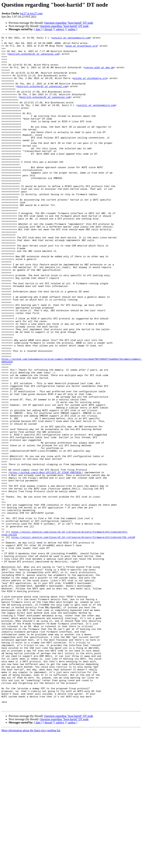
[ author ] (72, 29)
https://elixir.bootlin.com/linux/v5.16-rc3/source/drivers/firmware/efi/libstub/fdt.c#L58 (73, 638)
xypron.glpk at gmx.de (99, 74)
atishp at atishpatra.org (90, 87)
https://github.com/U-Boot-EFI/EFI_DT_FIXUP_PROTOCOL (46, 560)
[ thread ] (48, 29)
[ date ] (38, 29)
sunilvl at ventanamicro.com (71, 38)
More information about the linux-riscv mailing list (31, 865)
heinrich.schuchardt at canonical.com (34, 58)
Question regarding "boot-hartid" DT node (69, 23)
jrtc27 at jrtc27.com (31, 13)
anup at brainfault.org (82, 48)
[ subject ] (60, 29)
